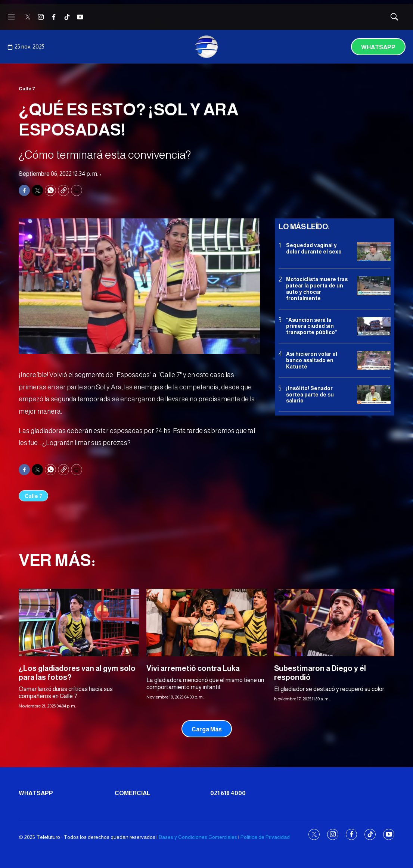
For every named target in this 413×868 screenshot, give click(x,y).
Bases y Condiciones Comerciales (198, 837)
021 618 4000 (228, 793)
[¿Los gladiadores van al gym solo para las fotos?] (79, 623)
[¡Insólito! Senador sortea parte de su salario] (374, 395)
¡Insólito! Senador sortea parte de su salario (310, 395)
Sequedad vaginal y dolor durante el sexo (314, 248)
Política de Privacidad (265, 837)
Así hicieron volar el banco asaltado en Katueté (312, 360)
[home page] (206, 47)
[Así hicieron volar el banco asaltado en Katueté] (374, 360)
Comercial (133, 793)
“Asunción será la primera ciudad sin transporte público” (312, 326)
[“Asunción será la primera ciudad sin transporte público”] (374, 326)
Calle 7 (27, 89)
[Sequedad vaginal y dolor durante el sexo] (374, 252)
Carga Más (207, 729)
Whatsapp (378, 47)
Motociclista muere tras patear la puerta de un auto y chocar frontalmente (317, 289)
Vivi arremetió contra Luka (193, 668)
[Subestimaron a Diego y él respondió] (334, 623)
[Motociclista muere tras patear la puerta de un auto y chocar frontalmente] (374, 286)
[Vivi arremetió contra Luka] (206, 623)
